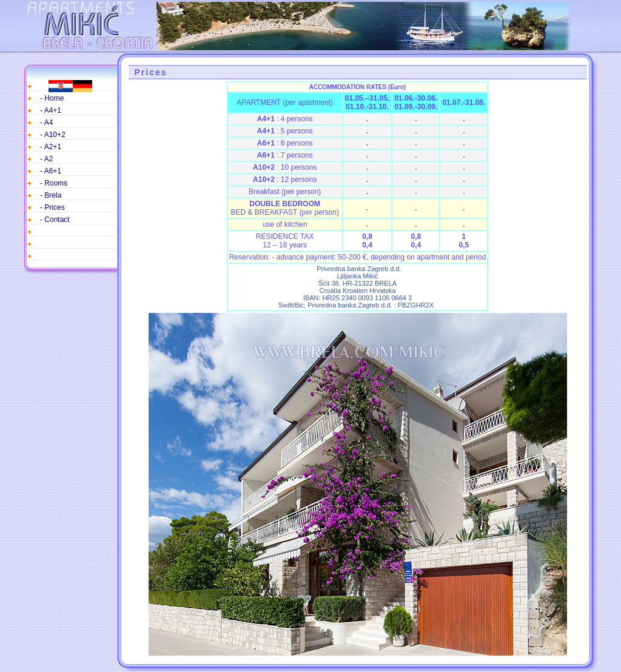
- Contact (55, 220)
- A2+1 (51, 147)
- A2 (46, 159)
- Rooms (54, 183)
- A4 (46, 123)
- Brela (51, 195)
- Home (52, 98)
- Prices (52, 207)
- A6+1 (51, 171)
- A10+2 (53, 135)
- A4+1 (51, 110)
